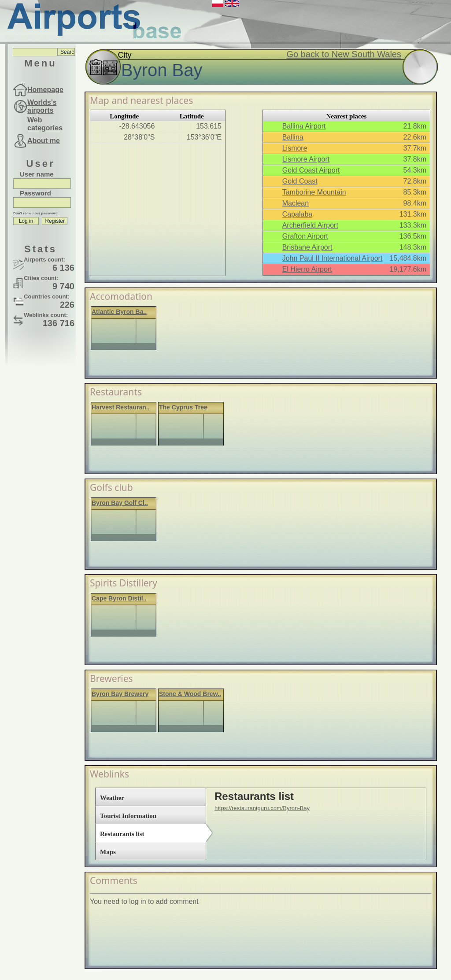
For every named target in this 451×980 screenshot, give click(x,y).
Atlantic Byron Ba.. (119, 312)
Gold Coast (300, 181)
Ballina (293, 137)
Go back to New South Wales (344, 54)
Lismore (295, 148)
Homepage (45, 90)
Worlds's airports (42, 106)
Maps (108, 852)
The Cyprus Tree (183, 407)
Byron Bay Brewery (120, 694)
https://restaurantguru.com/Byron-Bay (262, 808)
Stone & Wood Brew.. (190, 694)
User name (37, 174)
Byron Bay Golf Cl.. (120, 503)
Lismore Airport (306, 159)
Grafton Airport (305, 236)
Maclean (296, 203)
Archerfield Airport (310, 225)
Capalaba (298, 214)
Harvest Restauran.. (121, 407)
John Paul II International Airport (333, 258)
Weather (112, 798)
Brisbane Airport (307, 247)
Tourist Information (128, 816)
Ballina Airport (304, 126)
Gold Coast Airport (311, 170)
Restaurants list (122, 834)
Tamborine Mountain (314, 192)
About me (44, 141)
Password (35, 193)
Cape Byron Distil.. (119, 598)
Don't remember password (35, 213)
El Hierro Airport (307, 269)
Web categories (45, 124)
